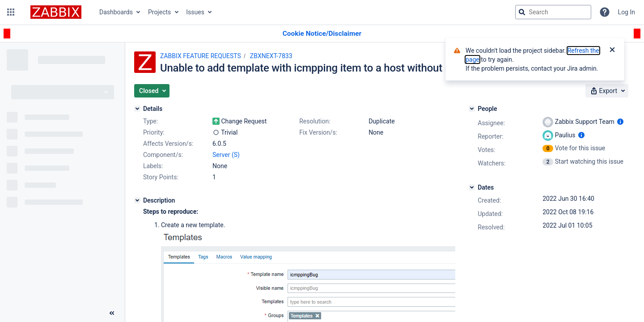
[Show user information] (620, 122)
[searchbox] (553, 12)
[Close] (612, 51)
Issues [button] (195, 12)
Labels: (153, 166)
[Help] (605, 12)
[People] (472, 109)
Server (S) (226, 155)
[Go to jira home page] (56, 12)
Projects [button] (159, 12)
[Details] (137, 109)
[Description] (137, 200)
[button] (11, 12)
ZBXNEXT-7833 (271, 56)
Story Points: (161, 177)
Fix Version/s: (318, 132)
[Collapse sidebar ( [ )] (112, 313)
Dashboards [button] (116, 12)
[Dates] (472, 187)
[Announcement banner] (322, 34)
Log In (627, 12)
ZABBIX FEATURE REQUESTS (201, 56)
